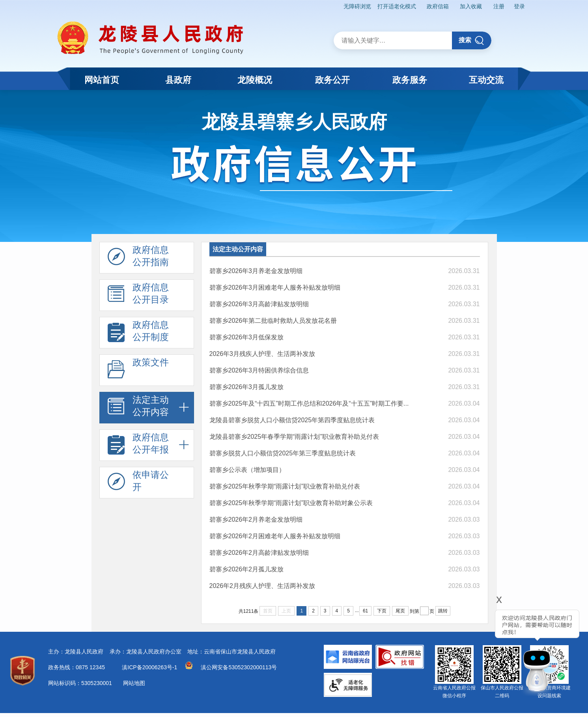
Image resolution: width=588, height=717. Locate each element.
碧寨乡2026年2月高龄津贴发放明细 (259, 553)
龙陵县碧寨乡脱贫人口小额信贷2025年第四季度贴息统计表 (292, 420)
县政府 (178, 80)
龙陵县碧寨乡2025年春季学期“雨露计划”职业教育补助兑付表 (294, 437)
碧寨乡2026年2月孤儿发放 (247, 569)
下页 (382, 611)
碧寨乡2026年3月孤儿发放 (247, 387)
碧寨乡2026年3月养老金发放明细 (256, 271)
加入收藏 (470, 6)
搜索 (471, 40)
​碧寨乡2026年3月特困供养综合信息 (259, 370)
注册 (498, 6)
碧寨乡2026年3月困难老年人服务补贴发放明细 (275, 287)
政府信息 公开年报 (138, 446)
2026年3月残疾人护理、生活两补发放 (262, 354)
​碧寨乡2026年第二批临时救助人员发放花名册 (273, 321)
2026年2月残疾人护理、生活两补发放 (262, 586)
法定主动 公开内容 (138, 408)
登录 (519, 6)
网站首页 (102, 80)
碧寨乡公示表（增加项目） (247, 470)
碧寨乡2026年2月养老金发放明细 (256, 519)
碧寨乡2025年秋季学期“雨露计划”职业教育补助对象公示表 (291, 503)
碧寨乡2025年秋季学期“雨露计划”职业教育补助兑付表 (285, 486)
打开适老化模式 (396, 6)
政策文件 (138, 371)
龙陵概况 (255, 80)
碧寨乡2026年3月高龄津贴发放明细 (259, 304)
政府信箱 (437, 6)
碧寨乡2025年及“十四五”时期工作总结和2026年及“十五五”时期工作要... (309, 403)
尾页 (400, 611)
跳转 (443, 611)
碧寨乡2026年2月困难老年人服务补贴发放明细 (275, 536)
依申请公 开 (138, 483)
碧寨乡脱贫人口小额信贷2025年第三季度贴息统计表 (283, 453)
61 (365, 611)
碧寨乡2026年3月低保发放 (247, 337)
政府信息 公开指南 (138, 258)
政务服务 (410, 80)
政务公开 (332, 80)
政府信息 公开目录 (138, 296)
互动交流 (486, 80)
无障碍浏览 (357, 6)
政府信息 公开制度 (138, 333)
